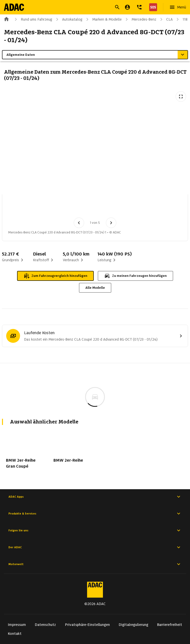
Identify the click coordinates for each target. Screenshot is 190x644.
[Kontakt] (139, 7)
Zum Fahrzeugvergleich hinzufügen (55, 276)
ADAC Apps (95, 497)
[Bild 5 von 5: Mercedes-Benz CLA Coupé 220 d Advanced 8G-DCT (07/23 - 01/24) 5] (121, 207)
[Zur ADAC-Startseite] (14, 7)
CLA (166, 19)
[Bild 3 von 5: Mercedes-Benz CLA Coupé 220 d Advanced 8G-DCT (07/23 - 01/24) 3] (70, 207)
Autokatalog (68, 19)
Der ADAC (95, 547)
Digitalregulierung (133, 625)
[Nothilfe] (152, 7)
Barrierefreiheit (170, 625)
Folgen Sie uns (95, 530)
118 (181, 19)
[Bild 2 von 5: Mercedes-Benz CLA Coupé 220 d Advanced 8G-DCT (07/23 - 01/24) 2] (44, 207)
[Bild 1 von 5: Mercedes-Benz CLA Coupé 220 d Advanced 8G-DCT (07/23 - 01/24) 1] (18, 207)
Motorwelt (95, 564)
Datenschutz (45, 625)
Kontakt (15, 634)
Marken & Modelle (103, 19)
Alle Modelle (95, 288)
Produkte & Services (95, 514)
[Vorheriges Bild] (79, 223)
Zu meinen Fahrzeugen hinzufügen (135, 276)
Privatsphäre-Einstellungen (87, 625)
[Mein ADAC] (127, 7)
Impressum (17, 625)
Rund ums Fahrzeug (33, 19)
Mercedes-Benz (140, 19)
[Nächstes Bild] (111, 223)
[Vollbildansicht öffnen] (181, 97)
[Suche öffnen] (117, 7)
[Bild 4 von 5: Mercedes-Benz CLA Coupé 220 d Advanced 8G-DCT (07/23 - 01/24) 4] (95, 207)
